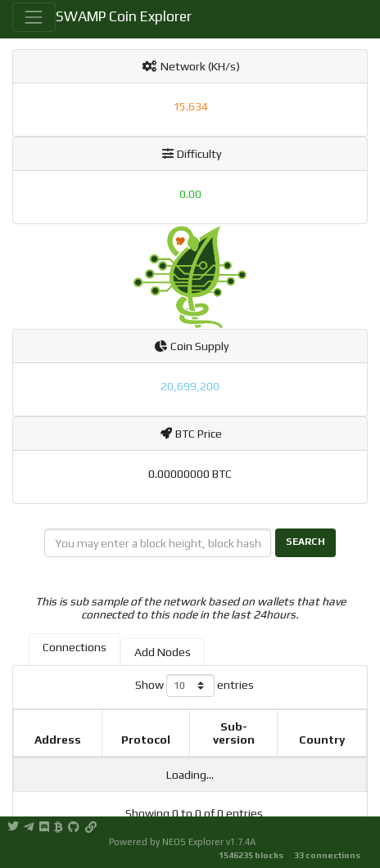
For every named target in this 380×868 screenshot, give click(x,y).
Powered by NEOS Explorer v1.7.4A (182, 842)
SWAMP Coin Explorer (124, 16)
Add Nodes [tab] (163, 652)
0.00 (190, 194)
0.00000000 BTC (190, 474)
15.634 (190, 106)
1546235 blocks (251, 855)
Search (305, 542)
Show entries (195, 686)
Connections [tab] (75, 647)
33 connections (327, 855)
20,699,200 (190, 386)
